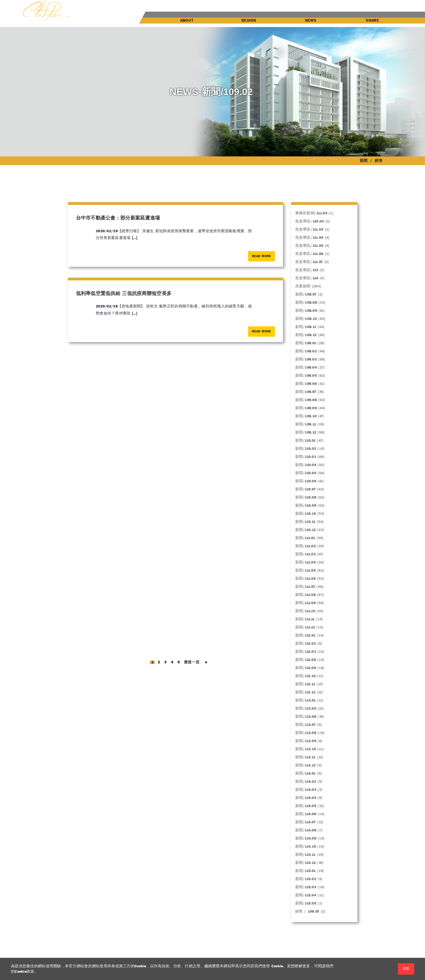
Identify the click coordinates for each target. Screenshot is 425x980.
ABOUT (187, 21)
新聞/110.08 (306, 497)
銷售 (379, 161)
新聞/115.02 (306, 879)
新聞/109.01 (306, 343)
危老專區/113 (307, 270)
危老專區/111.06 (309, 254)
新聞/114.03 (306, 790)
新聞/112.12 (305, 692)
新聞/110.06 (306, 481)
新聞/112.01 (305, 635)
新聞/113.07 (306, 725)
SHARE (372, 21)
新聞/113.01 (306, 700)
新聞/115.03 (306, 887)
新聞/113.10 (306, 749)
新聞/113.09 (306, 741)
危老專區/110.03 (310, 221)
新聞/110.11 (305, 522)
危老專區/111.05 (309, 246)
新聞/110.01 (306, 441)
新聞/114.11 (305, 855)
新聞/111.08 (306, 595)
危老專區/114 (307, 278)
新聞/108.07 (306, 294)
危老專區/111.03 (309, 230)
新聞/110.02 (306, 449)
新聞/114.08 (306, 830)
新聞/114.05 (306, 806)
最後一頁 (192, 662)
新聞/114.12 (306, 863)
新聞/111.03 (306, 554)
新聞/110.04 (306, 465)
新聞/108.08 (306, 303)
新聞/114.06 (306, 814)
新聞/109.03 (306, 359)
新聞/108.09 (306, 311)
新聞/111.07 (305, 587)
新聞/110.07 (306, 489)
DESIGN (249, 21)
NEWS (311, 21)
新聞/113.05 (306, 709)
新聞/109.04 (306, 368)
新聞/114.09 (306, 838)
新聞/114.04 (306, 798)
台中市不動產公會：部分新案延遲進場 (118, 218)
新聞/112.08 (306, 660)
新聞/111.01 (305, 538)
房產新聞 (303, 286)
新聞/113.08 (306, 733)
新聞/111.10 (305, 611)
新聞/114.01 (306, 773)
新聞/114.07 (306, 822)
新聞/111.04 (306, 562)
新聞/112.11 (305, 684)
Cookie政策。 (26, 972)
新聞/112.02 (306, 644)
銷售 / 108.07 (307, 912)
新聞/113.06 (306, 717)
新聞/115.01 (306, 871)
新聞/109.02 (306, 351)
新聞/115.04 (306, 895)
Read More (261, 256)
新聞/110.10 (306, 514)
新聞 (364, 161)
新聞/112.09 (306, 668)
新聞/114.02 (306, 782)
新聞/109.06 (306, 384)
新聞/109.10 (306, 416)
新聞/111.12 (305, 627)
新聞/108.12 (306, 335)
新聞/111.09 (306, 603)
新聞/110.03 (306, 457)
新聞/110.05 (306, 473)
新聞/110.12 (306, 530)
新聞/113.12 (306, 765)
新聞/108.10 (306, 319)
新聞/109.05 (306, 376)
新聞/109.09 (306, 408)
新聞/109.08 (306, 400)
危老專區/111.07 (309, 262)
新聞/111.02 (306, 546)
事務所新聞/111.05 (311, 213)
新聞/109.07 (306, 392)
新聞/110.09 (306, 506)
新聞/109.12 (306, 432)
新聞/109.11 (306, 424)
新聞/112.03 (306, 652)
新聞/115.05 (306, 903)
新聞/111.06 (306, 579)
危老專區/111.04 (309, 238)
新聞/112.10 (306, 676)
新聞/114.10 (306, 847)
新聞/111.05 (306, 571)
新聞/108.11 (306, 327)
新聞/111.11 (305, 619)
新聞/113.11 (305, 757)
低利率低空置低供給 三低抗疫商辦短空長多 (124, 294)
